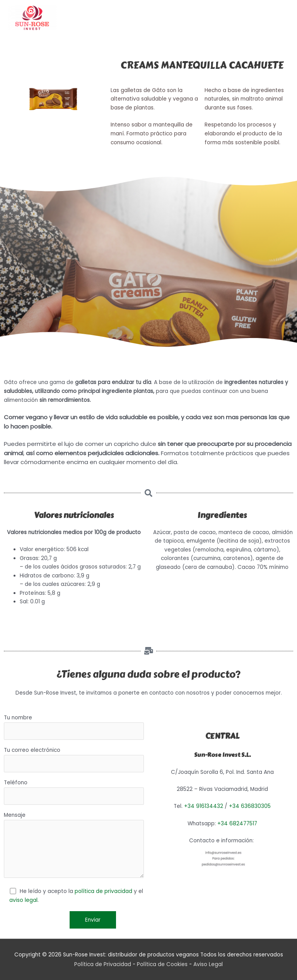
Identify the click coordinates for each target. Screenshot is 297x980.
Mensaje (74, 846)
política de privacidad (103, 891)
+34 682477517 (237, 824)
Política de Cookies (162, 964)
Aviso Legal (208, 964)
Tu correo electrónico (74, 759)
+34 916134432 (204, 806)
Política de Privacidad (103, 964)
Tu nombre (74, 727)
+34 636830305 (250, 806)
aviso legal (23, 900)
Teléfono (74, 792)
